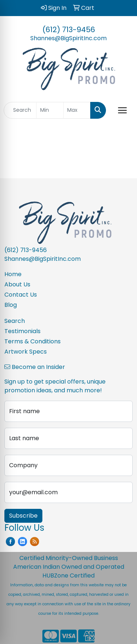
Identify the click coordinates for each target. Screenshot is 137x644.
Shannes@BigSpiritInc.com (68, 38)
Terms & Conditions (33, 341)
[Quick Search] (20, 110)
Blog (11, 305)
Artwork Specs (26, 352)
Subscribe (23, 516)
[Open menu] (122, 110)
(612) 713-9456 (69, 30)
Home (13, 274)
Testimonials (22, 331)
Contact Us (21, 295)
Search (15, 321)
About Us (17, 284)
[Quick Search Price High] (77, 110)
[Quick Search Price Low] (50, 110)
